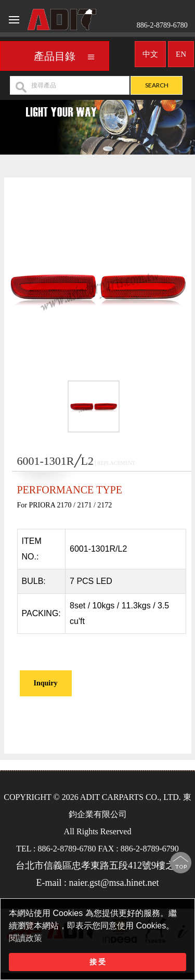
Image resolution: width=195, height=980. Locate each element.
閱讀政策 (25, 938)
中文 (150, 51)
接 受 (98, 962)
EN (181, 51)
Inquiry (46, 683)
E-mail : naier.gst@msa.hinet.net (97, 883)
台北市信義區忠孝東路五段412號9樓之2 (97, 866)
